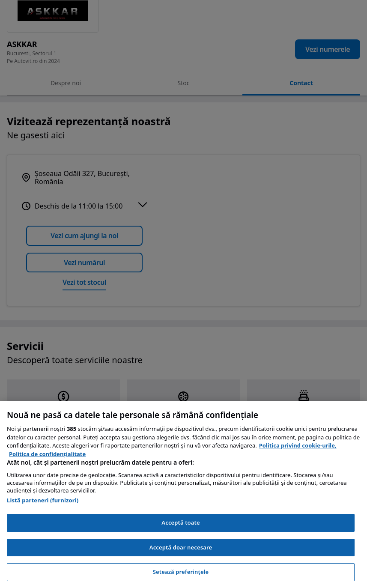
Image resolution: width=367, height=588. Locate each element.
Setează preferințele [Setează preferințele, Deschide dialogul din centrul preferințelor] (181, 572)
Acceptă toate (181, 522)
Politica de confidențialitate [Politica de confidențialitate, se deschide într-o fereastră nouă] (47, 454)
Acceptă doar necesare (181, 547)
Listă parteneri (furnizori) (43, 500)
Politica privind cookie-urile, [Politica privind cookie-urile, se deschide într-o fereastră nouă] (298, 445)
